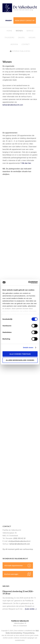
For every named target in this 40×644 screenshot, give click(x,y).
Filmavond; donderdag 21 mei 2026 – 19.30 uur (18, 592)
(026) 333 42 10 (19, 538)
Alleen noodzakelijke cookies (20, 360)
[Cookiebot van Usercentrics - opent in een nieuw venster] (28, 282)
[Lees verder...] (31, 609)
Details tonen (28, 347)
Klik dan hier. (27, 163)
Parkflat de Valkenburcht (22, 9)
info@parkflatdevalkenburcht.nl (19, 541)
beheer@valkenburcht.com (13, 105)
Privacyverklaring (29, 633)
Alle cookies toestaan (20, 354)
